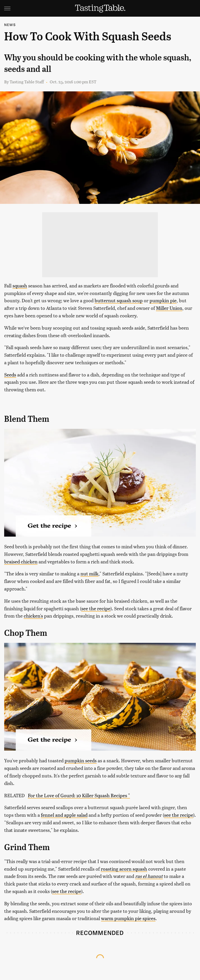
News (10, 25)
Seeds (10, 375)
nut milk (89, 573)
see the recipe (96, 608)
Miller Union (169, 308)
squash (20, 285)
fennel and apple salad (64, 815)
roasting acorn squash (124, 869)
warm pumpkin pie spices (128, 918)
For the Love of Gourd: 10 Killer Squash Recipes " (79, 795)
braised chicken (21, 561)
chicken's (33, 616)
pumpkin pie (163, 300)
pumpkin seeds (81, 760)
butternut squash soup (119, 300)
